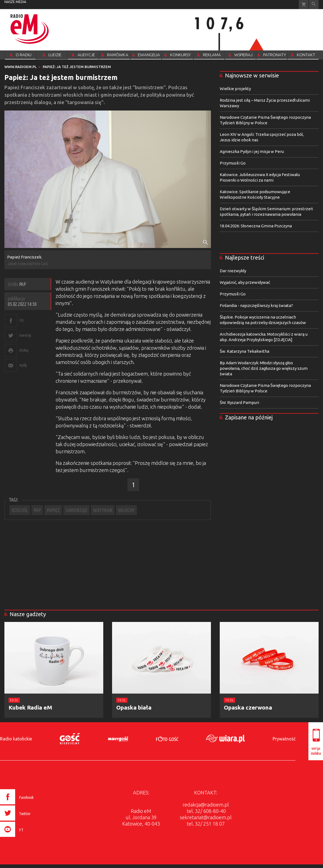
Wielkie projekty (235, 89)
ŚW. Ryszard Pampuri (239, 402)
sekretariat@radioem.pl (206, 817)
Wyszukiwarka (314, 5)
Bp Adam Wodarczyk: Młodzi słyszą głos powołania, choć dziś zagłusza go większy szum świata (264, 368)
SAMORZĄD (76, 510)
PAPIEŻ (53, 510)
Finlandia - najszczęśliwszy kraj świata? (256, 305)
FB (21, 320)
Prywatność (284, 739)
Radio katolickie (16, 739)
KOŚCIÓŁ (20, 510)
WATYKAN (103, 510)
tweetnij (25, 335)
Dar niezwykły (233, 271)
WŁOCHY (126, 510)
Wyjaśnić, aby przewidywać (245, 282)
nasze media (15, 2)
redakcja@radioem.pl (206, 805)
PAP (37, 510)
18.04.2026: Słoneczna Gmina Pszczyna (256, 226)
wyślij (23, 365)
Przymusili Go (233, 163)
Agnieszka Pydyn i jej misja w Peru (252, 151)
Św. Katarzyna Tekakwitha (245, 351)
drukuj (24, 350)
